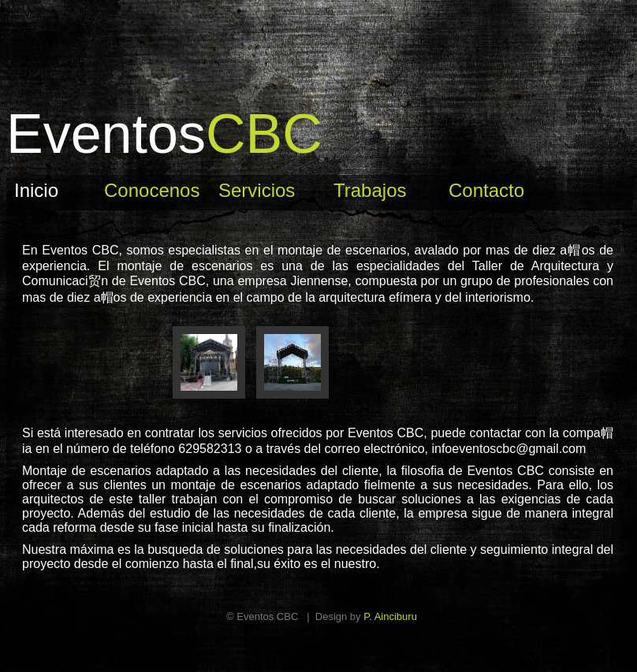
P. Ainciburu (390, 616)
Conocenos (152, 190)
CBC (164, 134)
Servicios (257, 190)
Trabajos (370, 190)
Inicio (36, 190)
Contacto (486, 190)
